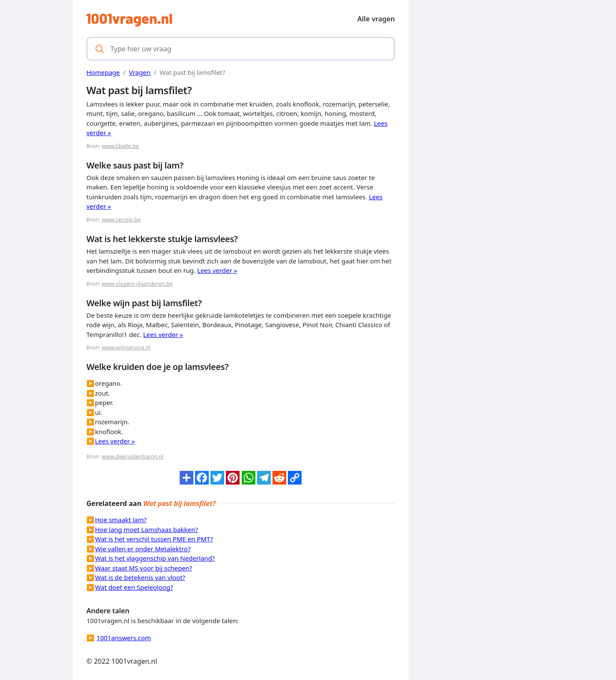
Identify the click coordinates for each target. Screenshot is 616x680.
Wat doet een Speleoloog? (134, 587)
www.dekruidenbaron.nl (133, 456)
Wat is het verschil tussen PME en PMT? (154, 539)
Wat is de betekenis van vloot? (140, 577)
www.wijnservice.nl (126, 347)
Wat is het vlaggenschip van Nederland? (155, 558)
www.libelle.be (120, 146)
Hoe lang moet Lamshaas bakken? (147, 529)
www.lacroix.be (121, 219)
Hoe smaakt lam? (121, 520)
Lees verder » (217, 270)
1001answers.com (124, 638)
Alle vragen (376, 19)
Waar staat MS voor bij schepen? (144, 568)
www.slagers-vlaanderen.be (137, 284)
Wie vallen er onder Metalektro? (143, 549)
